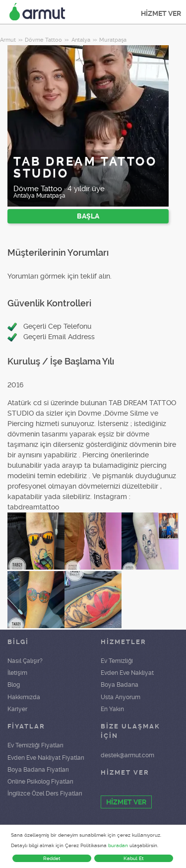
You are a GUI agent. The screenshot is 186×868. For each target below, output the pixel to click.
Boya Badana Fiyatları (38, 770)
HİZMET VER (161, 13)
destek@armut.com (127, 755)
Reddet (52, 858)
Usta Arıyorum (121, 697)
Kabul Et (134, 858)
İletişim (17, 673)
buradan (118, 845)
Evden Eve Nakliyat (127, 673)
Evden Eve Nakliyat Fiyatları (46, 758)
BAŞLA (88, 216)
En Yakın (112, 709)
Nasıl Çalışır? (25, 661)
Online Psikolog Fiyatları (40, 782)
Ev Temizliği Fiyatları (35, 745)
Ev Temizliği (117, 661)
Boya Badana (120, 685)
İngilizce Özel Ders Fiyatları (45, 794)
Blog (14, 685)
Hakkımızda (24, 697)
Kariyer (17, 709)
